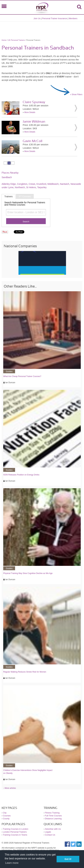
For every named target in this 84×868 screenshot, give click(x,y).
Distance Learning (53, 819)
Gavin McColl (33, 141)
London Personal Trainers (15, 832)
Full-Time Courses (53, 816)
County (6, 819)
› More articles (10, 788)
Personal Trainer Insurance (55, 18)
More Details (30, 112)
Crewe (32, 184)
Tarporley (42, 187)
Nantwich (65, 184)
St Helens (31, 187)
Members (73, 18)
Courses (7, 816)
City (5, 813)
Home (4, 40)
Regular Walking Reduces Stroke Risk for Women (25, 672)
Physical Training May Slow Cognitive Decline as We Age (28, 573)
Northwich (20, 187)
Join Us (37, 18)
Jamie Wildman (34, 122)
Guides (9, 371)
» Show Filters (76, 94)
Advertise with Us (53, 829)
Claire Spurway (34, 102)
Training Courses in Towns (15, 835)
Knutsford (41, 184)
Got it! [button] (68, 859)
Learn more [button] (12, 863)
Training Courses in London (16, 829)
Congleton (22, 184)
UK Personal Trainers (16, 40)
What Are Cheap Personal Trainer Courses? (22, 376)
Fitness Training (52, 813)
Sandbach (7, 177)
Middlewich (53, 184)
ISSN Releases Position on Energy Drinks (21, 475)
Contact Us (50, 835)
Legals (48, 832)
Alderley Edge (9, 184)
